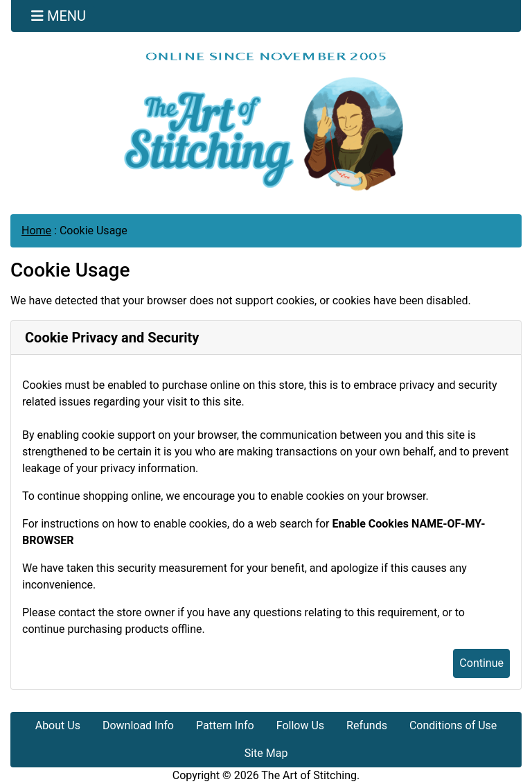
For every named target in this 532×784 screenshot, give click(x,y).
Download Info (138, 725)
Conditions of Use (453, 725)
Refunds (367, 725)
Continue (481, 663)
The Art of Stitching (309, 775)
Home (36, 230)
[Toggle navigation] (59, 16)
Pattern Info (225, 725)
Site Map (266, 753)
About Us (58, 725)
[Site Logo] (266, 121)
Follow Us (300, 725)
